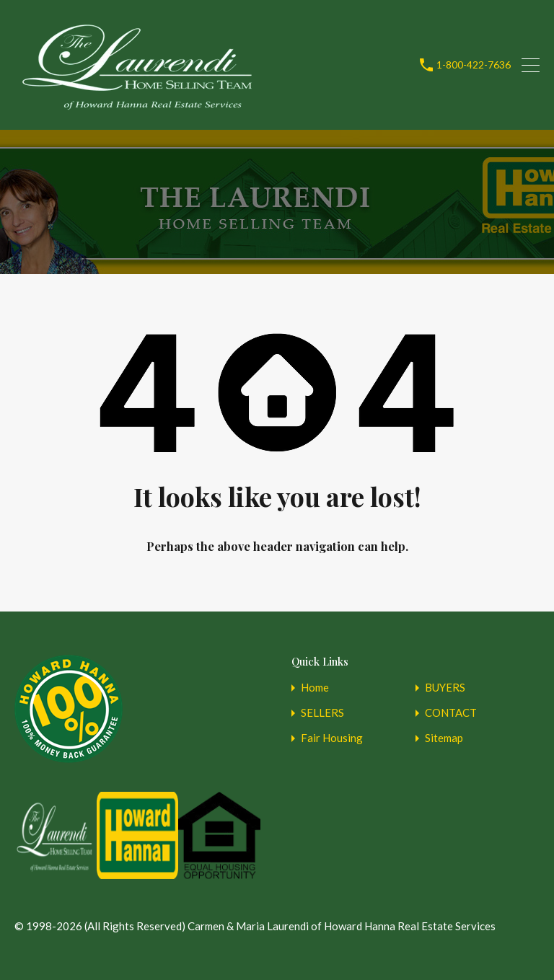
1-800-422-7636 (474, 65)
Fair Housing (332, 738)
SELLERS (322, 713)
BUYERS (445, 688)
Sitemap (444, 738)
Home (315, 688)
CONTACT (451, 713)
